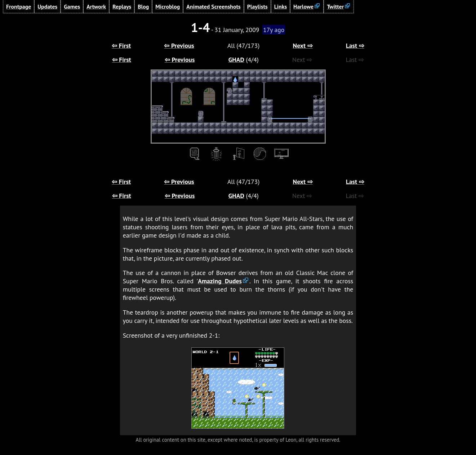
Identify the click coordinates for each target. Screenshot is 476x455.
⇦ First (121, 46)
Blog (143, 6)
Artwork (96, 6)
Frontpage (19, 6)
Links (281, 6)
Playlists (257, 6)
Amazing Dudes (220, 281)
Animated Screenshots (213, 6)
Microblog (168, 6)
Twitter (335, 6)
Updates (47, 6)
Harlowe (303, 6)
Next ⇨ (303, 46)
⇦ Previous (179, 46)
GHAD (236, 60)
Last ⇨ (355, 46)
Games (72, 6)
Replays (122, 6)
